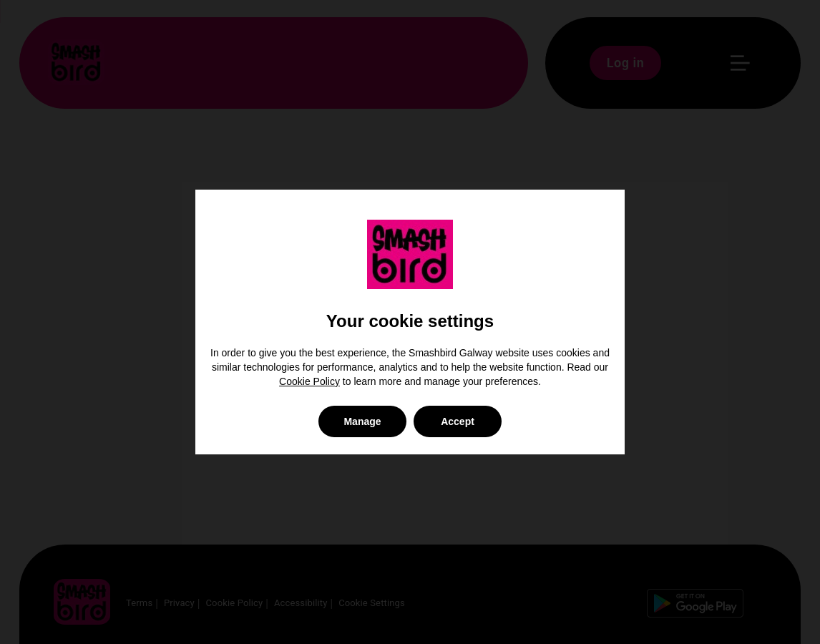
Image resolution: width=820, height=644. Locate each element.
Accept (458, 421)
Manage (362, 421)
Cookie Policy (309, 381)
